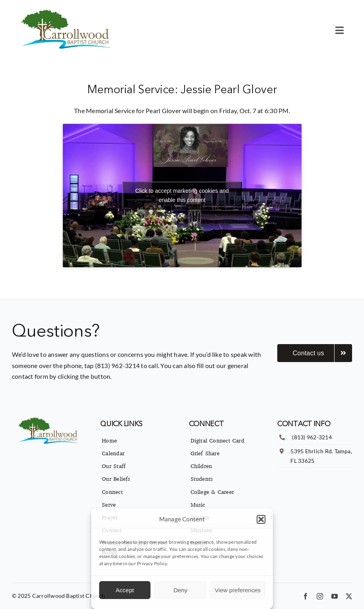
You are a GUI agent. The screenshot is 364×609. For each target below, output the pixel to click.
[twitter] (349, 596)
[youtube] (335, 596)
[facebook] (306, 596)
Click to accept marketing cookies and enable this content (182, 195)
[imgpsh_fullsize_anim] (67, 11)
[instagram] (320, 596)
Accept (125, 590)
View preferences (238, 590)
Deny (180, 590)
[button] (261, 519)
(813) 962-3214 (312, 437)
